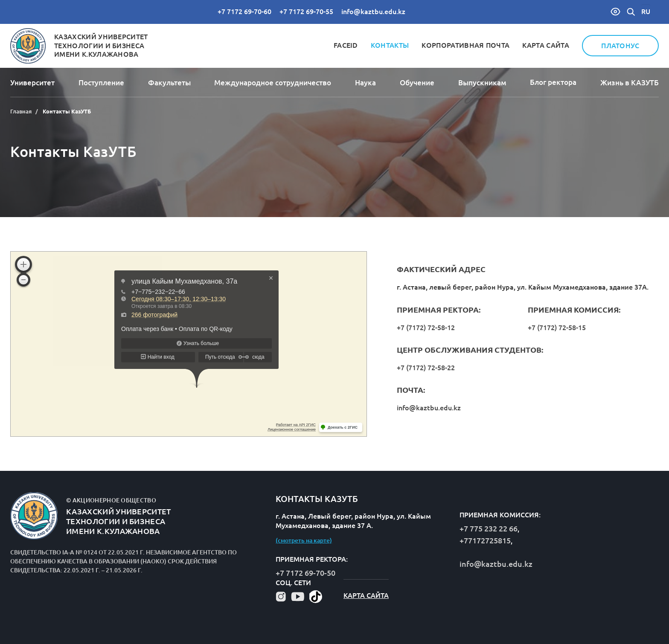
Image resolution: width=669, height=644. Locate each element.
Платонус (620, 46)
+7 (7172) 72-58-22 (426, 368)
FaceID (346, 45)
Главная (21, 111)
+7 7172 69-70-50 (305, 573)
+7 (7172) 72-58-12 (426, 328)
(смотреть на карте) (304, 540)
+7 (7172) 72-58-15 (557, 328)
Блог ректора (553, 82)
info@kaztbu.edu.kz (373, 12)
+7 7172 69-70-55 (306, 12)
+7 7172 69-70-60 (244, 12)
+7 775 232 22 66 (489, 528)
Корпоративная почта (465, 45)
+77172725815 (485, 540)
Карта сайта (546, 45)
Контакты (390, 45)
